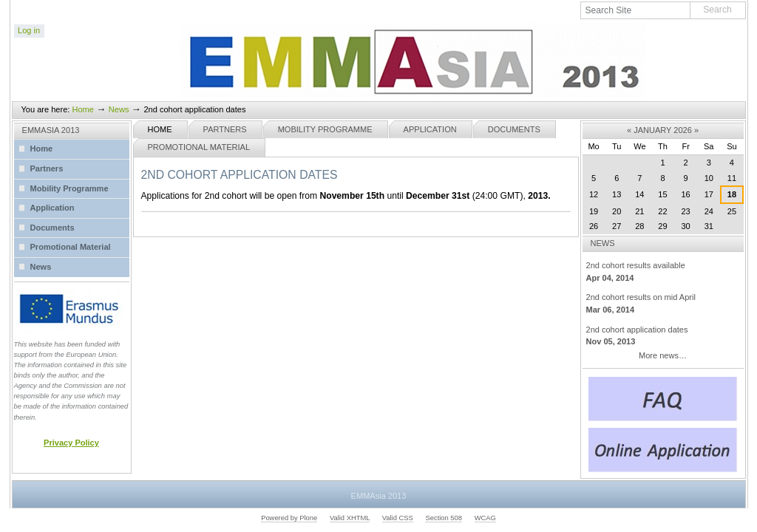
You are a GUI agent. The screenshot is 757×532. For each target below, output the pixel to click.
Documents (514, 129)
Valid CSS (398, 518)
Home (82, 109)
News (119, 109)
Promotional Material (199, 147)
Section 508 (444, 518)
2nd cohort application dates (663, 337)
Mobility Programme (325, 129)
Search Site (581, 2)
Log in (29, 30)
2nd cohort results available (663, 272)
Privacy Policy (71, 443)
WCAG (485, 518)
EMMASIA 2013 (51, 130)
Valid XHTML (350, 518)
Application (430, 129)
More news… (663, 355)
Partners (225, 129)
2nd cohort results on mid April (663, 304)
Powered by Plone (289, 518)
